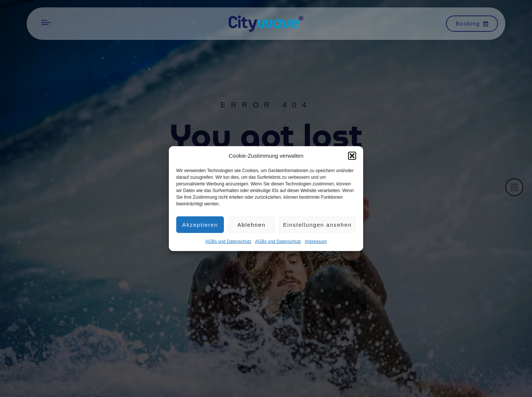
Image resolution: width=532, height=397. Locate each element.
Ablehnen (251, 227)
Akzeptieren (200, 227)
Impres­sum (316, 244)
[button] (352, 158)
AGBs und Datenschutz (229, 244)
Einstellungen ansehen (317, 227)
